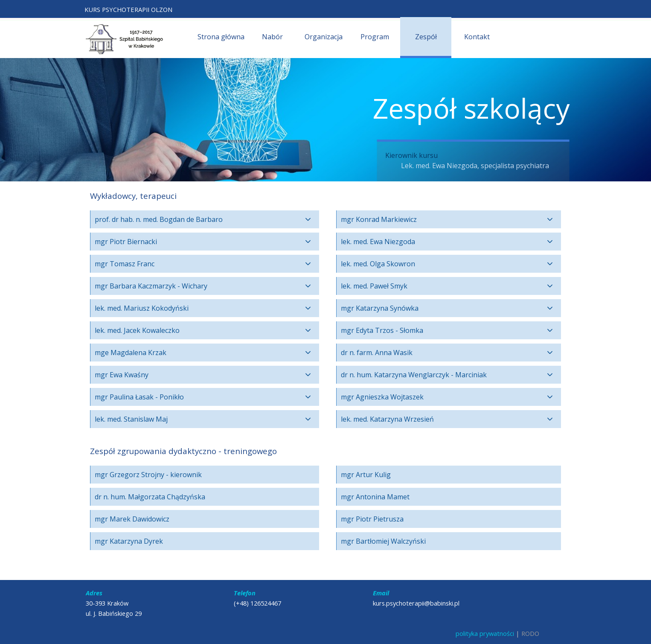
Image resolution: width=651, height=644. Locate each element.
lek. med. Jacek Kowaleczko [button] (137, 330)
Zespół (426, 37)
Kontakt (477, 37)
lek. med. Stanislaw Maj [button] (131, 419)
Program (375, 37)
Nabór (272, 37)
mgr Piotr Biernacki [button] (126, 242)
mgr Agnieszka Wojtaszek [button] (382, 397)
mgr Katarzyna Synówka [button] (380, 308)
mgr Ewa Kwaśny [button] (122, 375)
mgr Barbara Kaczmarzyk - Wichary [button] (151, 286)
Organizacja (324, 37)
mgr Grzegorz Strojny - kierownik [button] (148, 475)
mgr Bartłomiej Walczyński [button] (383, 541)
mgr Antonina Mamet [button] (375, 497)
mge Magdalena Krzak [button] (131, 353)
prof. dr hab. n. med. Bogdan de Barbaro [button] (159, 219)
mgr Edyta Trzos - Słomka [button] (382, 330)
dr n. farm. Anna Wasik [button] (377, 353)
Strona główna (221, 37)
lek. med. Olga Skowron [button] (378, 264)
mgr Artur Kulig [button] (366, 475)
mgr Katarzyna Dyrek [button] (129, 541)
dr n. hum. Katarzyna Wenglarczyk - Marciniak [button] (414, 375)
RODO (530, 633)
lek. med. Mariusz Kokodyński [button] (142, 308)
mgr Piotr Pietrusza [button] (372, 519)
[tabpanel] (142, 9)
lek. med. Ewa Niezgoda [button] (378, 242)
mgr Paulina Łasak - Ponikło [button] (139, 397)
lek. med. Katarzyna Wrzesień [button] (387, 419)
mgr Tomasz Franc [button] (125, 264)
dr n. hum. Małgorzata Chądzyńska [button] (150, 497)
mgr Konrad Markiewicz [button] (379, 219)
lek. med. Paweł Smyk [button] (374, 286)
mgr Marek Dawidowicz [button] (132, 519)
